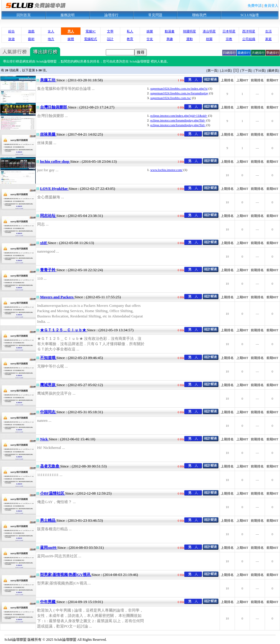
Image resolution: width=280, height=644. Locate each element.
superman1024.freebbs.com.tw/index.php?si (179, 88)
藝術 (31, 39)
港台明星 (209, 31)
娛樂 (150, 31)
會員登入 (271, 6)
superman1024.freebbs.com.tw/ (171, 98)
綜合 (11, 31)
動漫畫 (170, 31)
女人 (51, 31)
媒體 (71, 39)
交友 (150, 39)
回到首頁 (24, 15)
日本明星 (229, 31)
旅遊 (11, 39)
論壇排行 (111, 15)
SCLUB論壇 (250, 15)
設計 (110, 39)
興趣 (170, 39)
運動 (190, 39)
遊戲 (31, 31)
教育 (130, 39)
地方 (51, 39)
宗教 (229, 39)
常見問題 (155, 15)
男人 (71, 31)
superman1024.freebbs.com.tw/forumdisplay (179, 93)
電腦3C (91, 31)
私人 (130, 31)
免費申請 (255, 6)
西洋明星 (249, 31)
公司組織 (249, 39)
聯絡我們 (199, 15)
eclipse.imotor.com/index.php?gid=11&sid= (179, 116)
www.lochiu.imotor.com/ (167, 170)
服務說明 (67, 15)
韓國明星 (190, 31)
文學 (110, 31)
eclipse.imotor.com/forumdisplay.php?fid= (178, 120)
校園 (209, 39)
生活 (269, 31)
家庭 (269, 39)
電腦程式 (90, 39)
